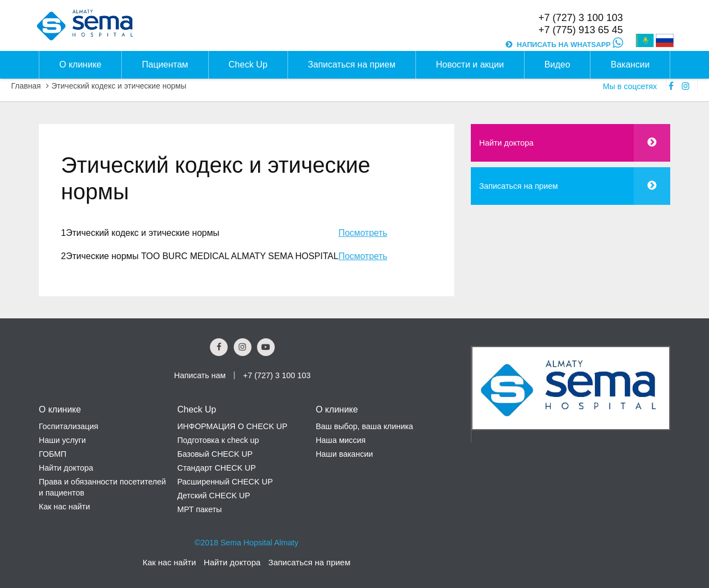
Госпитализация (68, 426)
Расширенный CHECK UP (225, 482)
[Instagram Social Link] (243, 347)
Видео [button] (558, 65)
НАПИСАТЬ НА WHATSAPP (570, 45)
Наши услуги (62, 440)
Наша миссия (341, 440)
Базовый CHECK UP (215, 454)
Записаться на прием (518, 186)
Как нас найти (64, 507)
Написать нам (200, 375)
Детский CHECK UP (214, 496)
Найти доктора (506, 143)
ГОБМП (53, 454)
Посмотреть (363, 233)
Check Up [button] (248, 65)
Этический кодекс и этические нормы (119, 86)
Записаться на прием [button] (352, 65)
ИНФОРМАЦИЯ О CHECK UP (232, 426)
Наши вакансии (344, 454)
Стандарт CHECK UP (217, 468)
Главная (26, 86)
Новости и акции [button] (470, 65)
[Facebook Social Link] (219, 347)
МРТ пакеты (199, 509)
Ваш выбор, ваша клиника (364, 426)
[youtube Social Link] (266, 347)
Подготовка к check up (218, 440)
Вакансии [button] (630, 65)
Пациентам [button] (165, 65)
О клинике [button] (80, 65)
